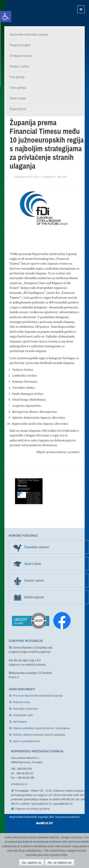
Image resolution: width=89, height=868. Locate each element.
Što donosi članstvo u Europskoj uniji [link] (31, 648)
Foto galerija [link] (17, 77)
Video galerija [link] (18, 88)
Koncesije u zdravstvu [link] (26, 709)
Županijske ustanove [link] (37, 547)
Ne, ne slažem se (60, 863)
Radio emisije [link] (18, 98)
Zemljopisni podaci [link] (21, 56)
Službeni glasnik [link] (34, 597)
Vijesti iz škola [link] (33, 564)
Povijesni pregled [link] (20, 45)
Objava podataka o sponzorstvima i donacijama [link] (41, 728)
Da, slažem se (32, 863)
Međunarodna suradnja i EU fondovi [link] (30, 673)
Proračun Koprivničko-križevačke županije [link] (38, 696)
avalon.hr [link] (44, 823)
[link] (6, 16)
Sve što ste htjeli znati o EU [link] (25, 660)
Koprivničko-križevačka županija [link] (26, 13)
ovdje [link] (64, 855)
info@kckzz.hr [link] (19, 784)
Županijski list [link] (18, 109)
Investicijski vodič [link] (23, 715)
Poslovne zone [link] (21, 702)
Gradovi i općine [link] (19, 66)
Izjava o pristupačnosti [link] (26, 741)
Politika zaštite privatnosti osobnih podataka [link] (39, 735)
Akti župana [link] (20, 722)
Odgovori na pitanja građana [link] (32, 809)
